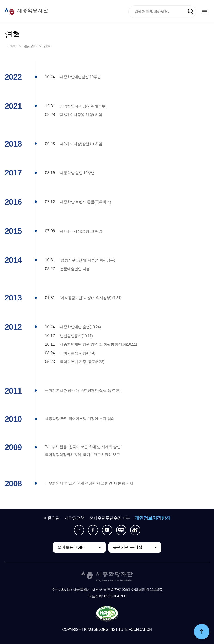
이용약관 (52, 518)
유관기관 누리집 (128, 547)
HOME (12, 46)
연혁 (47, 46)
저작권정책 (75, 518)
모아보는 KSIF (71, 547)
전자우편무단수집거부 (110, 518)
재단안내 (30, 46)
